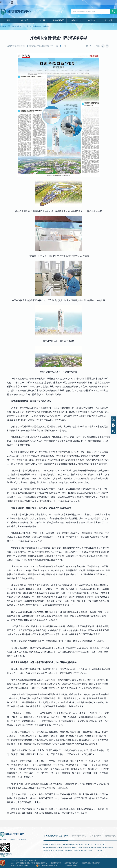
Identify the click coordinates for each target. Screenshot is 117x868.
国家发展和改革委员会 (70, 844)
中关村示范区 (58, 20)
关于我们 (13, 840)
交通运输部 (68, 851)
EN (6, 2)
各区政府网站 (95, 836)
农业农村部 (83, 851)
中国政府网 (46, 844)
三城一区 (41, 20)
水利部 (76, 851)
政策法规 (75, 20)
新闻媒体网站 (110, 836)
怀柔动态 (46, 26)
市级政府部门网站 (79, 836)
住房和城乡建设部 (57, 851)
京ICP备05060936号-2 (71, 866)
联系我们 (22, 840)
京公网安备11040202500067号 (48, 866)
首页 (8, 20)
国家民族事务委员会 (49, 848)
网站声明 (3, 840)
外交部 (54, 844)
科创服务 (92, 20)
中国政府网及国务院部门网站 (56, 836)
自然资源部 (109, 848)
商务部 (90, 851)
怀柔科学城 (37, 26)
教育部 (81, 844)
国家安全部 (67, 848)
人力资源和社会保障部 (96, 848)
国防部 (59, 844)
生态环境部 (46, 851)
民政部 (74, 848)
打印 (89, 46)
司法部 (80, 848)
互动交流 (108, 20)
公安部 (60, 848)
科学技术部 (89, 844)
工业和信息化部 (99, 844)
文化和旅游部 (98, 851)
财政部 (85, 848)
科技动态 (25, 20)
